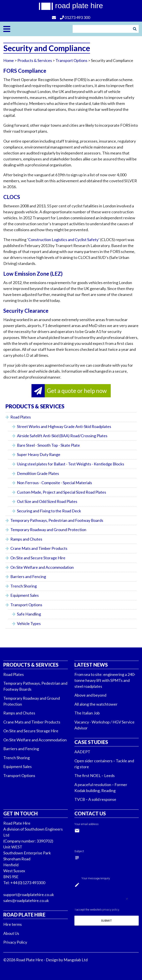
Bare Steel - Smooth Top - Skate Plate (48, 445)
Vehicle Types (29, 623)
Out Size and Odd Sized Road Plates (47, 501)
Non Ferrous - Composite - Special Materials (54, 483)
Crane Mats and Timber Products (39, 548)
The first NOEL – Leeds (95, 775)
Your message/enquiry (96, 878)
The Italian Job (87, 713)
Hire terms (13, 924)
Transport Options (71, 60)
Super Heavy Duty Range (39, 454)
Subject (79, 851)
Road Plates (21, 417)
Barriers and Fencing (28, 576)
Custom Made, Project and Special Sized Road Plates (62, 492)
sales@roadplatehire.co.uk (26, 900)
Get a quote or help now (77, 391)
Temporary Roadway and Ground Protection (48, 530)
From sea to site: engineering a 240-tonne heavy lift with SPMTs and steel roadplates (105, 680)
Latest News (91, 665)
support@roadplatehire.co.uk (29, 894)
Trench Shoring (24, 586)
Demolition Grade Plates (38, 473)
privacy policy (111, 910)
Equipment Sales (25, 595)
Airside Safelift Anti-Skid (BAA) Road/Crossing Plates (62, 436)
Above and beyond (90, 695)
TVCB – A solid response (95, 799)
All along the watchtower (96, 704)
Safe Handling (29, 614)
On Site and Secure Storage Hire (38, 558)
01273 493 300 (75, 17)
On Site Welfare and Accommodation (42, 567)
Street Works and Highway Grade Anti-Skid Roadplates (64, 426)
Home (9, 60)
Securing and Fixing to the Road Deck (49, 511)
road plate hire (79, 6)
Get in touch (20, 814)
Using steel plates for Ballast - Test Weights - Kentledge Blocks (71, 464)
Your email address (87, 824)
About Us (11, 933)
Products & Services (31, 665)
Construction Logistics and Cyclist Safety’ (64, 240)
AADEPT (82, 752)
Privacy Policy (15, 942)
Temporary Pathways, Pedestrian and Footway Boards (57, 520)
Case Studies (91, 742)
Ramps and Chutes (26, 539)
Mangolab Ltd (76, 960)
